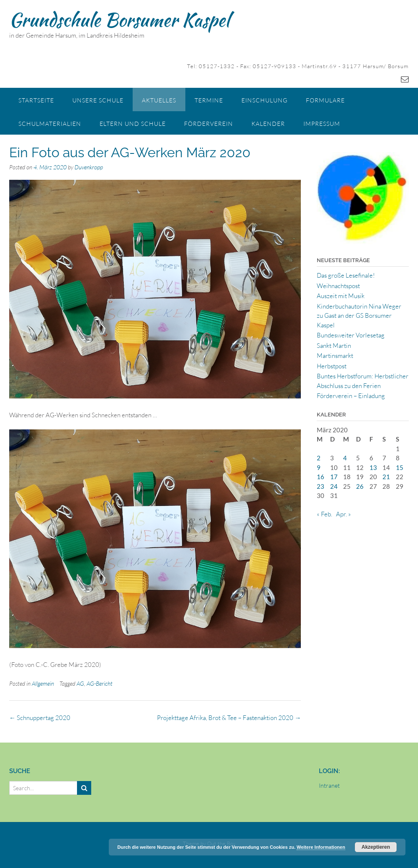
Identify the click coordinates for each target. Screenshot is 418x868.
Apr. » (344, 514)
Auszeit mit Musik (341, 296)
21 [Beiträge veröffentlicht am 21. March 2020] (386, 477)
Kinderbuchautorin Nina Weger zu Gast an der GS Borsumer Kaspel (359, 316)
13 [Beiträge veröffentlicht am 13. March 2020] (373, 467)
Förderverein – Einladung (351, 396)
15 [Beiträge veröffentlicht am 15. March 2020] (400, 467)
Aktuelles (159, 100)
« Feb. (324, 514)
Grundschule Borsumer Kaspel (119, 20)
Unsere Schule (98, 100)
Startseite (36, 100)
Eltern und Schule (133, 124)
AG (80, 683)
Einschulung (264, 100)
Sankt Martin (334, 346)
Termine (209, 100)
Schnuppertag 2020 (40, 718)
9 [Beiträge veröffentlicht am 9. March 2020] (319, 467)
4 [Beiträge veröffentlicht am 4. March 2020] (345, 458)
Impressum (322, 124)
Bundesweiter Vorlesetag (351, 335)
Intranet (329, 785)
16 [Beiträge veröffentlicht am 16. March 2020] (321, 477)
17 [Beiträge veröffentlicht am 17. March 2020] (334, 477)
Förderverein (209, 124)
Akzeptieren (376, 847)
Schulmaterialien (50, 124)
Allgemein (43, 683)
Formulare (325, 100)
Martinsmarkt (335, 356)
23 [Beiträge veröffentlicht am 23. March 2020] (321, 486)
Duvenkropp (89, 167)
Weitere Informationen (321, 847)
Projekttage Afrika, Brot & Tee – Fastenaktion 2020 (229, 718)
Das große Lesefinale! (346, 275)
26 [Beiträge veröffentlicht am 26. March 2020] (360, 486)
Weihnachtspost (338, 286)
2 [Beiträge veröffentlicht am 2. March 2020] (319, 458)
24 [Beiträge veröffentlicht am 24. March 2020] (334, 486)
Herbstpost (332, 366)
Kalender (268, 124)
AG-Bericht (100, 683)
